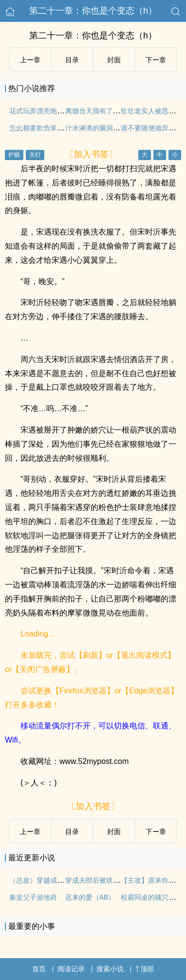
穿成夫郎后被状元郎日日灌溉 (110, 880)
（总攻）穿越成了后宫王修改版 (57, 880)
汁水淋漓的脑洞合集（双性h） (112, 128)
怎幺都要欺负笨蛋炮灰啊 (47, 128)
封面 (114, 60)
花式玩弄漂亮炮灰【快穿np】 (54, 111)
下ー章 (156, 60)
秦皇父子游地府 (33, 897)
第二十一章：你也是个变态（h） (93, 11)
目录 (72, 60)
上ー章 (30, 60)
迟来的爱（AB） (90, 897)
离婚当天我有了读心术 (99, 111)
